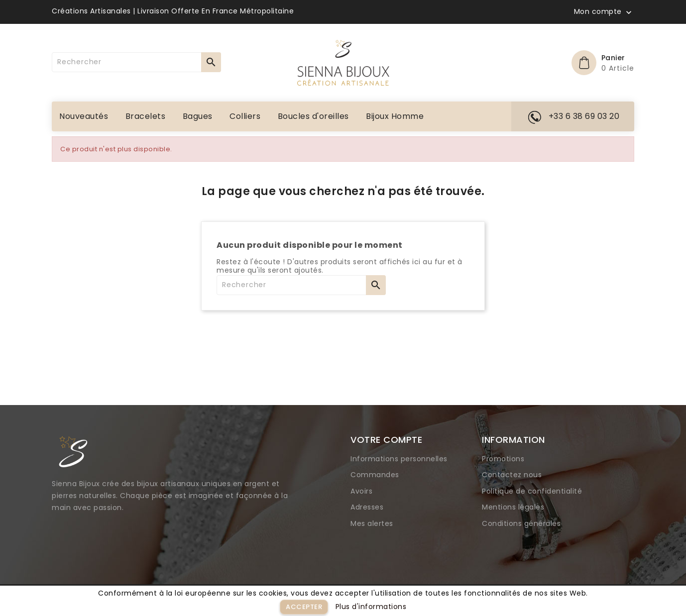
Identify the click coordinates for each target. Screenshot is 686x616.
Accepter (304, 607)
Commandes (375, 475)
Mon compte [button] (598, 12)
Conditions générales (521, 523)
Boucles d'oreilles (313, 116)
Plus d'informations (371, 607)
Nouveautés (84, 116)
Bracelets (146, 116)
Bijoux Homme (395, 116)
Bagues (198, 116)
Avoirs (361, 491)
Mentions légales (513, 507)
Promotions (503, 459)
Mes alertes (372, 523)
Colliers (245, 116)
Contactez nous (512, 475)
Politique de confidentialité (532, 491)
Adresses (367, 507)
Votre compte (386, 440)
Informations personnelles (399, 459)
